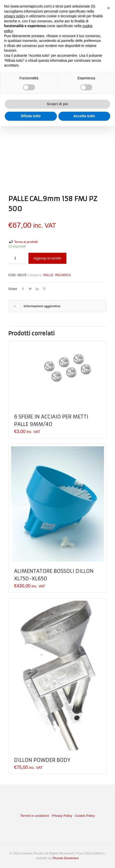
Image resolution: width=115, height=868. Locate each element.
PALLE (49, 275)
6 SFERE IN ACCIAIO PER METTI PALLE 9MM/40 (51, 420)
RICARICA (63, 275)
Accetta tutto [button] (84, 116)
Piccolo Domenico (66, 858)
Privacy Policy (62, 816)
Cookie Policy (85, 816)
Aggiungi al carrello (47, 258)
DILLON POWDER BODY (42, 760)
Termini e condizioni (34, 816)
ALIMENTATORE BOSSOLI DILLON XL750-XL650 (54, 575)
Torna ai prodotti (23, 242)
